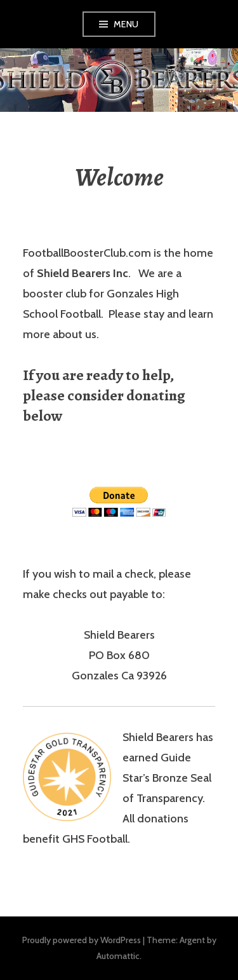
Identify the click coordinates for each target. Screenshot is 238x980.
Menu (126, 24)
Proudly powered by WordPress (82, 940)
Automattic (118, 956)
